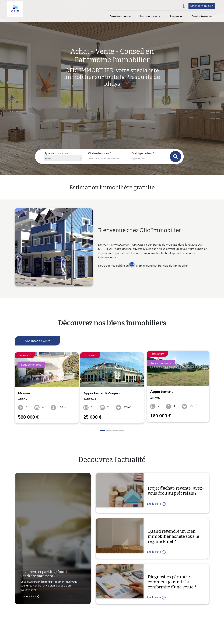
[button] (150, 16)
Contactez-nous (34, 638)
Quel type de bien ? (143, 153)
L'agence (151, 621)
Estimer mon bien (202, 6)
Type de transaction (56, 153)
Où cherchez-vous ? (99, 153)
